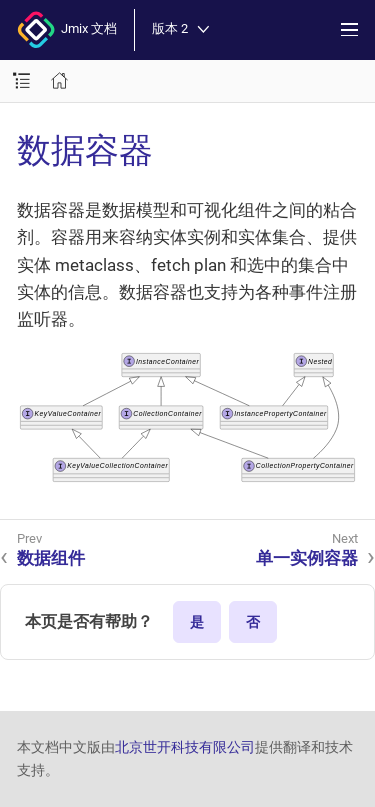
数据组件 (51, 558)
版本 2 (180, 29)
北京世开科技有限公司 (185, 747)
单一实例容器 (307, 558)
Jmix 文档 (67, 30)
